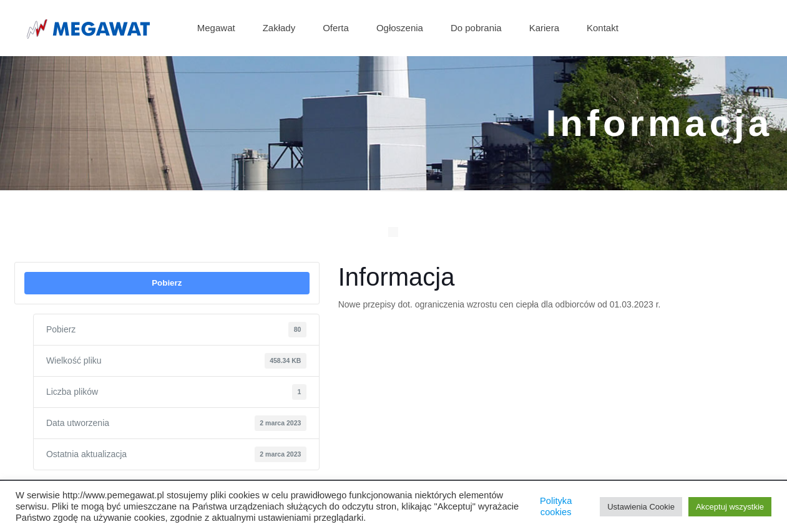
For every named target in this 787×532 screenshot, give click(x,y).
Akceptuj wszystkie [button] (730, 507)
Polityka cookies (556, 506)
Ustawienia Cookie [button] (641, 507)
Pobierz (167, 283)
